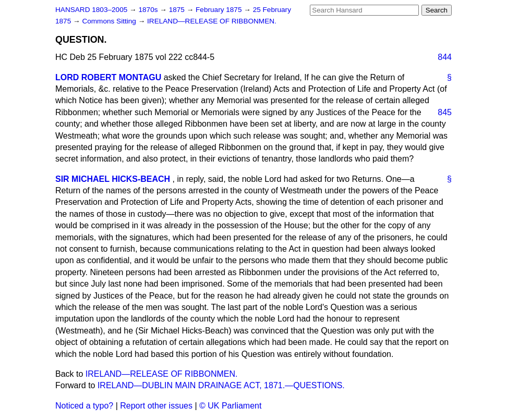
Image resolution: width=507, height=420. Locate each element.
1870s (149, 10)
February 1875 (220, 10)
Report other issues (156, 406)
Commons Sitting (110, 21)
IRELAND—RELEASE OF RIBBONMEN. (212, 21)
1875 (178, 10)
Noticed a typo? (84, 406)
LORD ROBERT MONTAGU (108, 77)
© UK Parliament (230, 406)
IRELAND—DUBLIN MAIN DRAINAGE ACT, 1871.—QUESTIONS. (221, 385)
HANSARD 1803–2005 (91, 10)
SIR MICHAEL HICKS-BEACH (113, 179)
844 (445, 57)
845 (445, 112)
